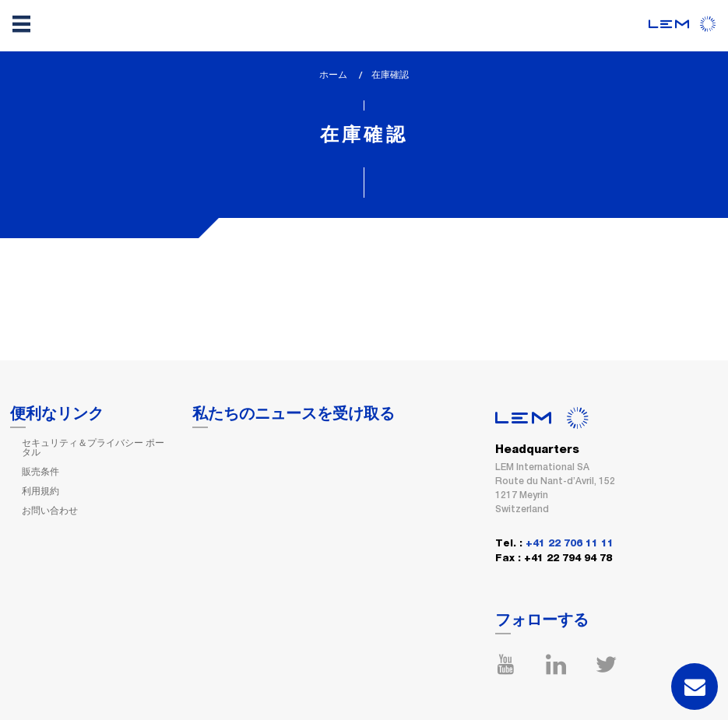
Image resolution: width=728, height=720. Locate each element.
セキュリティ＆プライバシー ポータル (93, 448)
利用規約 (40, 491)
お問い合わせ (50, 511)
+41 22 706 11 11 (570, 544)
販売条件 (40, 472)
